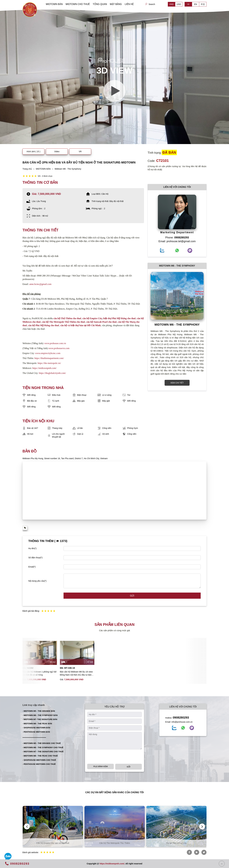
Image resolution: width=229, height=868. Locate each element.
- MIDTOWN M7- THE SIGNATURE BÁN (40, 719)
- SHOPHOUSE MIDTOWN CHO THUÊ (39, 760)
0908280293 (181, 718)
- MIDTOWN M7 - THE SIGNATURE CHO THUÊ (43, 752)
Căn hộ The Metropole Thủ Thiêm (176, 843)
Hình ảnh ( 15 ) (33, 151)
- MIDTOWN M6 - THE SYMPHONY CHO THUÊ (43, 747)
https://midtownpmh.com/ (44, 368)
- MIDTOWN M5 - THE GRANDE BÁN (39, 711)
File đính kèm (100, 766)
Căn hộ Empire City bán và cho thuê (115, 843)
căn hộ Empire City (92, 318)
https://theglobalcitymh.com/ (52, 373)
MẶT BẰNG (116, 4)
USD (179, 4)
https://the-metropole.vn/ (49, 363)
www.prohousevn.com (59, 348)
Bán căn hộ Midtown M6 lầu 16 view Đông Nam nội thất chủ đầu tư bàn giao (76, 673)
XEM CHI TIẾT (177, 383)
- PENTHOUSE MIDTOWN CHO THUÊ (39, 764)
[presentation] (109, 757)
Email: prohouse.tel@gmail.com (177, 241)
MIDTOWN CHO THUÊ (78, 4)
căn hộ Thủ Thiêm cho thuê (67, 318)
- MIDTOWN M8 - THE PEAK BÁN (37, 724)
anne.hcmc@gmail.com (40, 284)
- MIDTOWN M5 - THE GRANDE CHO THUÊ (42, 743)
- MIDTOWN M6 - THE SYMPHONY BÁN (40, 715)
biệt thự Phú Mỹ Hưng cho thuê (119, 318)
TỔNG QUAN (100, 4)
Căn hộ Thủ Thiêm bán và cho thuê (53, 843)
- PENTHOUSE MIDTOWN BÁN (36, 732)
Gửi (132, 596)
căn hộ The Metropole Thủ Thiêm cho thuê (63, 322)
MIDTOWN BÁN (54, 4)
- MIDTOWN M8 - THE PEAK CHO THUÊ (40, 756)
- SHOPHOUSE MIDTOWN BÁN (36, 728)
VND (171, 4)
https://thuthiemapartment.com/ (49, 358)
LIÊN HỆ (129, 4)
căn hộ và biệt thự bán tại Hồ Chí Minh (80, 325)
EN (195, 4)
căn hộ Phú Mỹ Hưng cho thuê (44, 325)
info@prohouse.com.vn (182, 722)
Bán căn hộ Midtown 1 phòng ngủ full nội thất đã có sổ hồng (39, 673)
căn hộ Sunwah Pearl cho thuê (101, 322)
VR (80, 151)
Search (152, 4)
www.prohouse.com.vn (55, 343)
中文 (203, 4)
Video (57, 151)
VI (188, 4)
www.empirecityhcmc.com (48, 353)
